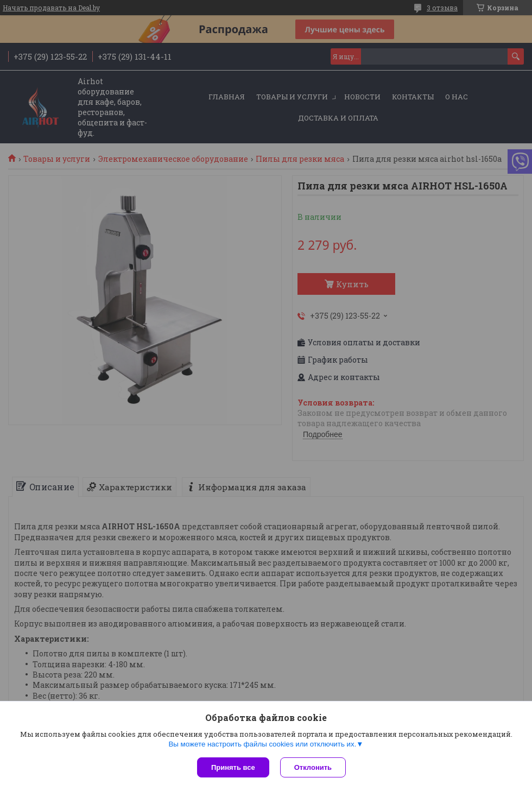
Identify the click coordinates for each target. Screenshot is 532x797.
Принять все (233, 767)
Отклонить (313, 767)
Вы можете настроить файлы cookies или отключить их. (262, 744)
